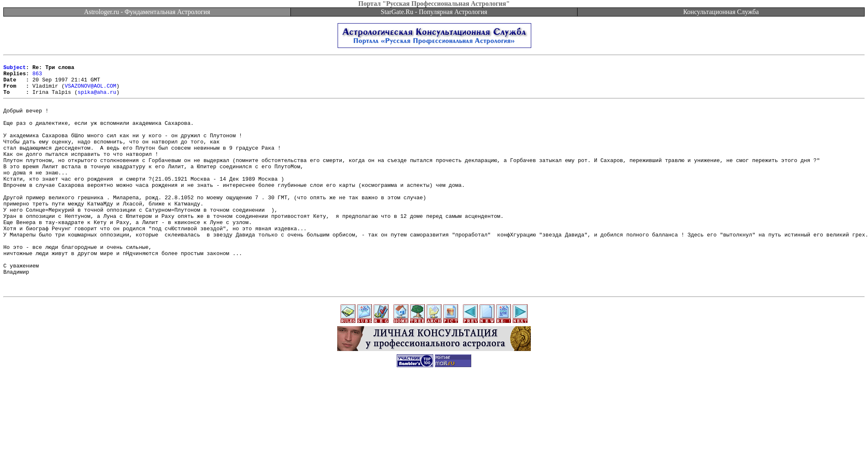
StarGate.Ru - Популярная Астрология (434, 12)
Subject (15, 69)
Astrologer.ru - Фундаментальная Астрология (147, 12)
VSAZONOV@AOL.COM (90, 92)
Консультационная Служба (721, 12)
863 (37, 77)
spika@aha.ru (97, 99)
